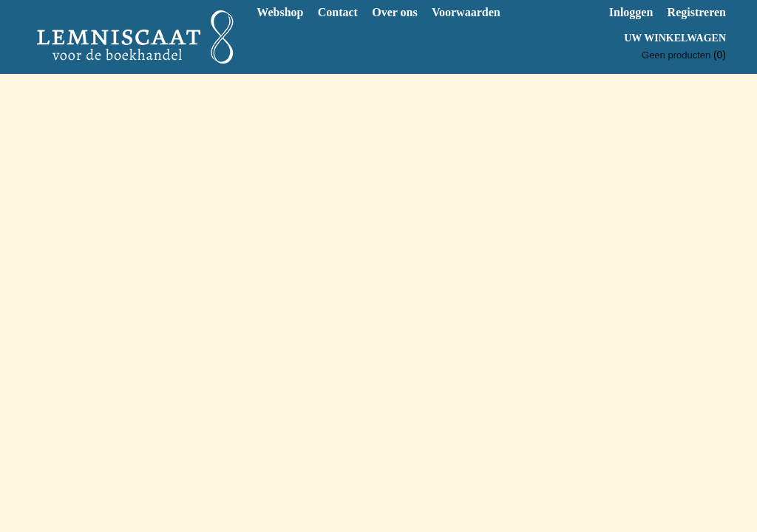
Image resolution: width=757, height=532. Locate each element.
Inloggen (631, 12)
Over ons (394, 12)
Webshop (280, 12)
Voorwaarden (466, 12)
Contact (338, 12)
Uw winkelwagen (675, 38)
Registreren (697, 12)
